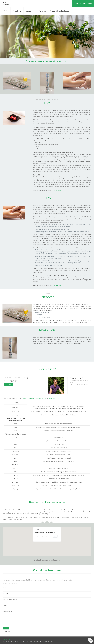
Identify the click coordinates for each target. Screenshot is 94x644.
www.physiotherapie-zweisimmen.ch (34, 398)
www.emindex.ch (54, 398)
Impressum (7, 640)
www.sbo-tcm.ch (57, 190)
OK (55, 536)
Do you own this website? (42, 537)
